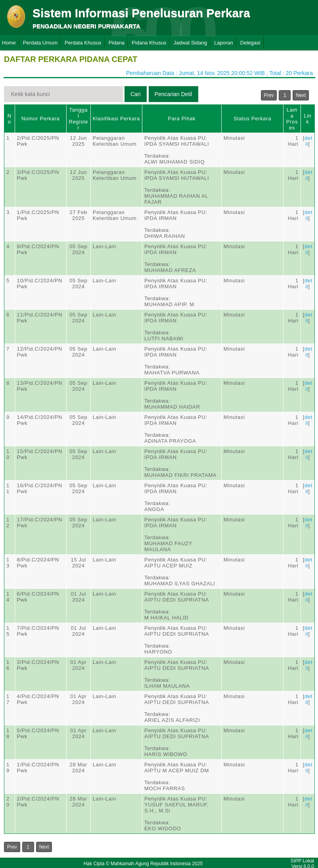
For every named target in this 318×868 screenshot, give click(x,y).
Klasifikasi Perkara (116, 119)
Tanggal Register (78, 119)
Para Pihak (182, 119)
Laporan (224, 43)
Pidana (117, 43)
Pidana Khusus (149, 43)
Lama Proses (292, 119)
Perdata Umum (40, 43)
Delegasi (250, 43)
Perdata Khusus (83, 43)
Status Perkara (252, 119)
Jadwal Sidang (191, 43)
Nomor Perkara (41, 119)
